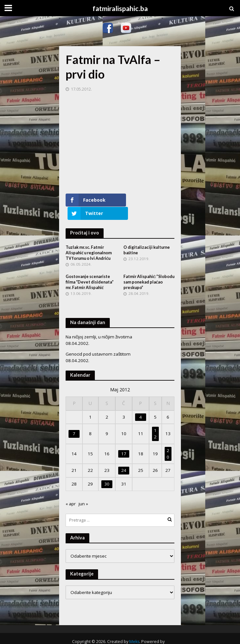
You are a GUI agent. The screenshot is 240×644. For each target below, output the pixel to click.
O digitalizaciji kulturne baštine (147, 237)
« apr (71, 490)
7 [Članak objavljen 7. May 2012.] (74, 420)
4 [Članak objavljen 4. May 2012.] (141, 404)
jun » (83, 490)
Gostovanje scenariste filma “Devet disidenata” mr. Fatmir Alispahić (90, 269)
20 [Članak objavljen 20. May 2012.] (168, 440)
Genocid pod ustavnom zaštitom (98, 341)
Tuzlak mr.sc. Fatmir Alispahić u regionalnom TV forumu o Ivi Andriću (89, 240)
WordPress (118, 635)
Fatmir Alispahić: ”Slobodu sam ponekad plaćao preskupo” (149, 269)
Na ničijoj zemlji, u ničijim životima (99, 323)
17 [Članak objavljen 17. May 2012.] (124, 440)
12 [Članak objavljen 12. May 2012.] (155, 420)
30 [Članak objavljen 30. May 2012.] (107, 471)
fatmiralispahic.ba (120, 8)
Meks (134, 628)
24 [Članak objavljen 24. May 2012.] (124, 457)
